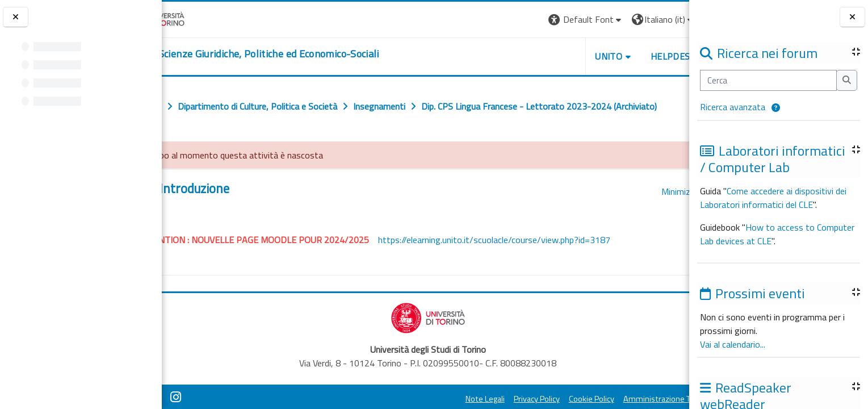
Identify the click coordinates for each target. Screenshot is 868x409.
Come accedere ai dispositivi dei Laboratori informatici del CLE (773, 198)
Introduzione (242, 214)
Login (670, 19)
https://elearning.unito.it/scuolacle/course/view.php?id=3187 (542, 265)
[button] (776, 108)
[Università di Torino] (197, 18)
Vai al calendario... (733, 344)
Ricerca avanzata (733, 107)
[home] (295, 54)
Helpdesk (620, 56)
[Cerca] (768, 80)
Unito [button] (556, 56)
